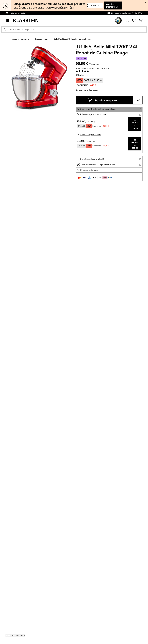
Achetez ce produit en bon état (93, 114)
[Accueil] (9, 39)
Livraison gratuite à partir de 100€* (127, 13)
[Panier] (141, 20)
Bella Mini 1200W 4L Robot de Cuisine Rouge (72, 39)
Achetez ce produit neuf (90, 134)
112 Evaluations (82, 75)
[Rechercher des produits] (74, 29)
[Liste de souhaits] (134, 20)
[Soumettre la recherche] (5, 29)
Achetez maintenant (110, 5)
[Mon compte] (127, 20)
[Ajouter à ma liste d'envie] (138, 100)
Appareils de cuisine (21, 39)
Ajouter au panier (104, 100)
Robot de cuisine (42, 39)
